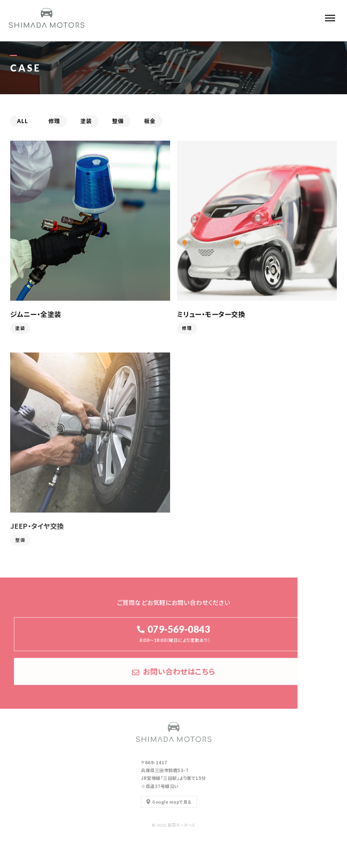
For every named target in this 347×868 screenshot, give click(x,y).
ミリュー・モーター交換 (211, 314)
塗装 (20, 328)
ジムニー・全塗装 (36, 314)
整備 (20, 543)
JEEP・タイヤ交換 (37, 529)
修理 (187, 328)
